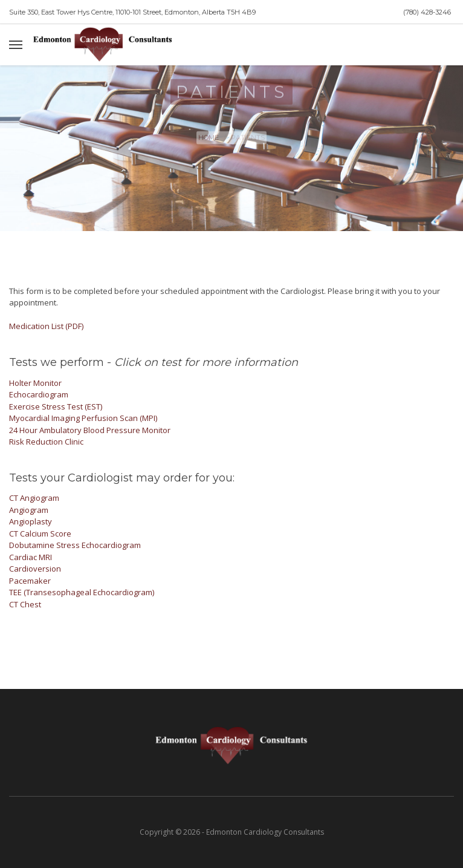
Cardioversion (35, 569)
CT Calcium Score (40, 534)
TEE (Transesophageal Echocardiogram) (82, 592)
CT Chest (25, 604)
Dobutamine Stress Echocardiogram (75, 545)
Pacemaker (30, 581)
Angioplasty (31, 521)
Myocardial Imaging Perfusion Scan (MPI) (83, 418)
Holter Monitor (35, 383)
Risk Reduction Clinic (46, 442)
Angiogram (29, 510)
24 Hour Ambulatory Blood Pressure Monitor (90, 430)
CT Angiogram (34, 498)
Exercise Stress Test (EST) (56, 406)
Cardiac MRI (31, 557)
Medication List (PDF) (46, 326)
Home (209, 140)
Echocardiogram (39, 394)
